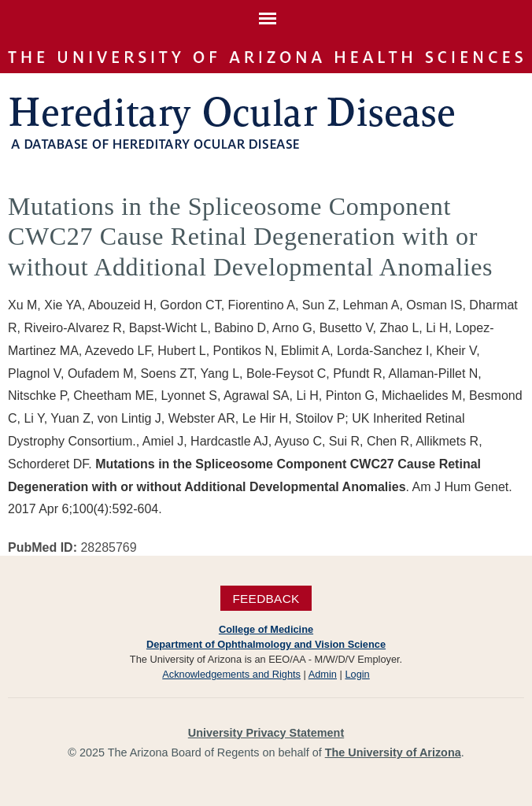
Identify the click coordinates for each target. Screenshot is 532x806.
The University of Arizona (393, 752)
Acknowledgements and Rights (231, 674)
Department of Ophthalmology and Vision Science (266, 644)
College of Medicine (266, 629)
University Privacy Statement (266, 733)
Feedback (266, 598)
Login (357, 674)
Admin (323, 674)
